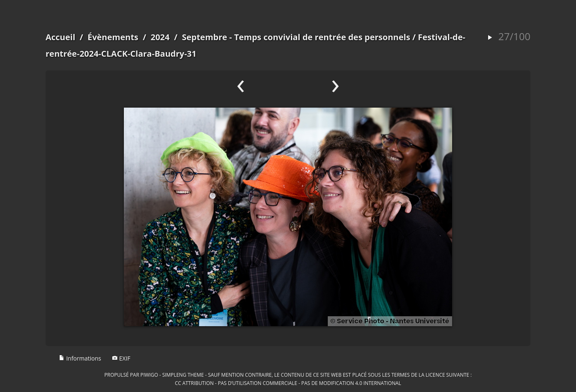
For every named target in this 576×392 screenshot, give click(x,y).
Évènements (113, 37)
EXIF (121, 358)
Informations (80, 358)
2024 (160, 37)
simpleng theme (183, 375)
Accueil (61, 37)
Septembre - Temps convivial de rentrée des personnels (296, 37)
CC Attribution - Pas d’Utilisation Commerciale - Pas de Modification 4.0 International (288, 383)
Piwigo (149, 375)
